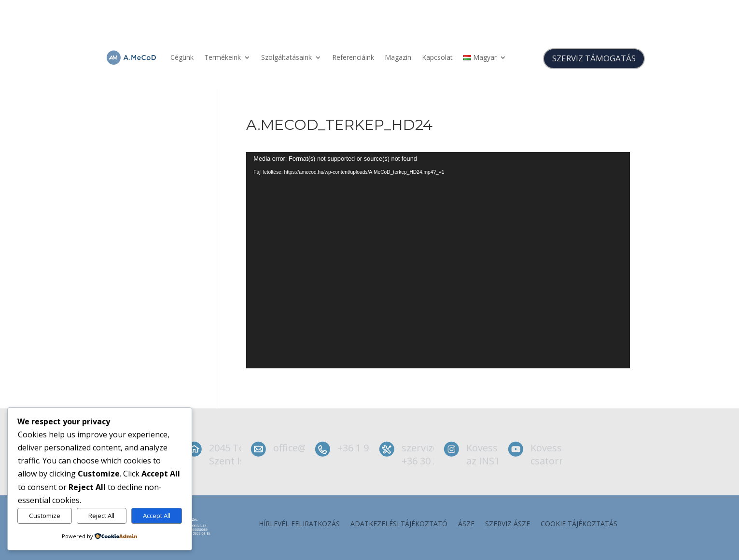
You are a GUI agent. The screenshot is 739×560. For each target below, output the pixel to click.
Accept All (157, 516)
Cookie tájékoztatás (579, 524)
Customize (45, 516)
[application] (438, 260)
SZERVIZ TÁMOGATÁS (594, 58)
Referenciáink (353, 57)
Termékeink (223, 57)
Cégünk (182, 57)
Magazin (398, 57)
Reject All (101, 516)
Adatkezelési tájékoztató (399, 524)
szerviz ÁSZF (508, 524)
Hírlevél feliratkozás (299, 524)
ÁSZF (466, 524)
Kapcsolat (437, 57)
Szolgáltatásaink (286, 57)
